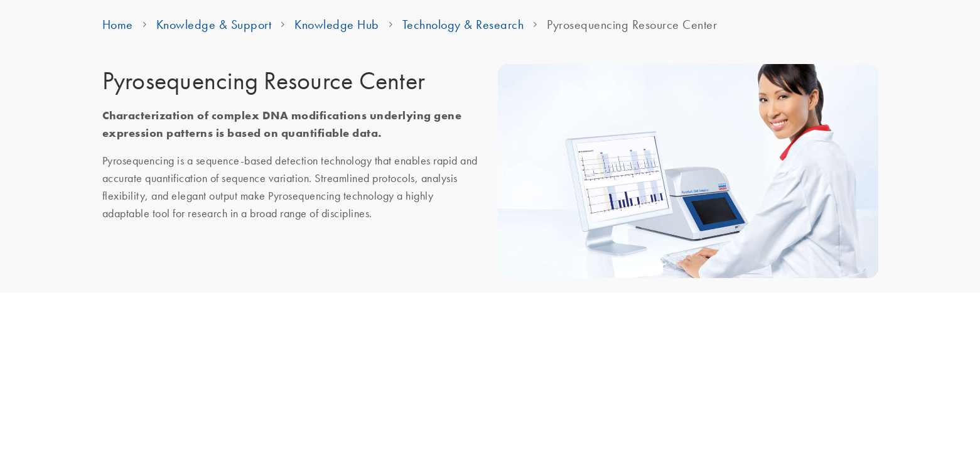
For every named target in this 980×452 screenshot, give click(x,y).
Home (118, 24)
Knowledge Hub (337, 24)
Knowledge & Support (214, 24)
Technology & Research (463, 24)
